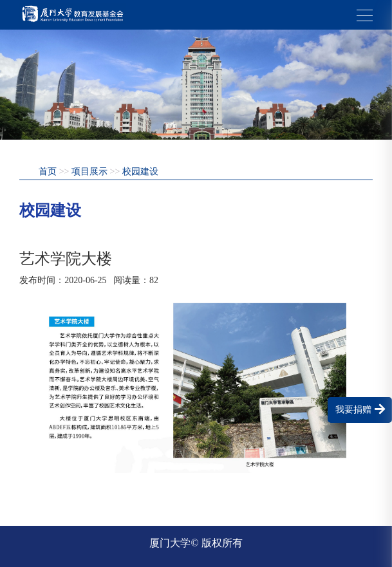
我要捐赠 (360, 410)
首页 (48, 172)
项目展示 (89, 172)
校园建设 (140, 172)
